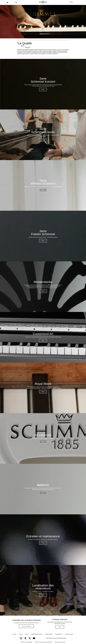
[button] (8, 2)
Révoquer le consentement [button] (60, 642)
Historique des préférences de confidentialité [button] (44, 642)
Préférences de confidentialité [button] (27, 642)
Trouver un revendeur (26, 626)
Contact (60, 627)
